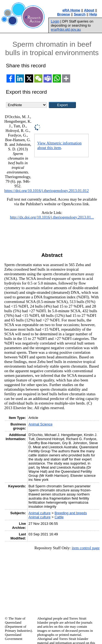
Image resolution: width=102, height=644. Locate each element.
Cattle (59, 517)
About (89, 10)
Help (93, 14)
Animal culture (40, 513)
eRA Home (71, 10)
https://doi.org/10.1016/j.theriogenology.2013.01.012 (47, 191)
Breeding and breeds (71, 513)
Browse (64, 14)
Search (80, 14)
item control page (86, 548)
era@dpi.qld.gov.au (66, 29)
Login (55, 21)
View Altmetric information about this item (59, 145)
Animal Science (41, 424)
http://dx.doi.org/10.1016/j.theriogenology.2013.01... (52, 217)
